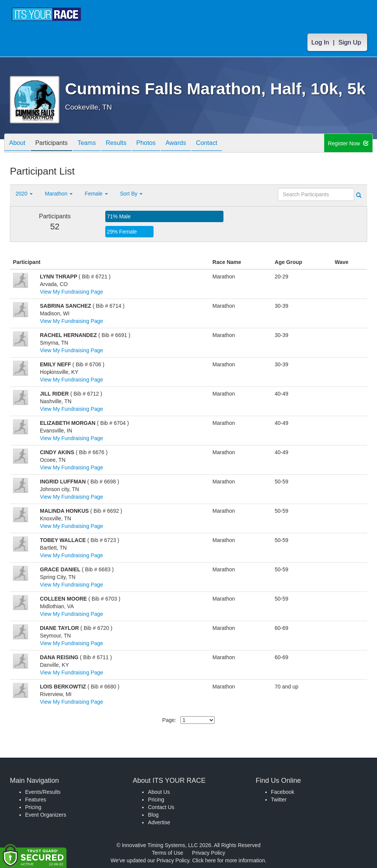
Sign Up (350, 42)
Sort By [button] (131, 194)
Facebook (283, 792)
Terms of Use (168, 853)
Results (126, 144)
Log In (320, 42)
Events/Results (43, 792)
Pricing (33, 807)
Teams (94, 144)
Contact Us (161, 807)
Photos (159, 144)
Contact (225, 144)
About (19, 144)
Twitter (279, 800)
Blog (153, 815)
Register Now (348, 143)
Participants (56, 144)
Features (36, 800)
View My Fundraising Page (71, 292)
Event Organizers (46, 815)
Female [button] (96, 194)
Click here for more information (229, 860)
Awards (192, 144)
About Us (159, 792)
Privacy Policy (208, 853)
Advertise (159, 822)
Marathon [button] (59, 194)
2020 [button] (24, 194)
